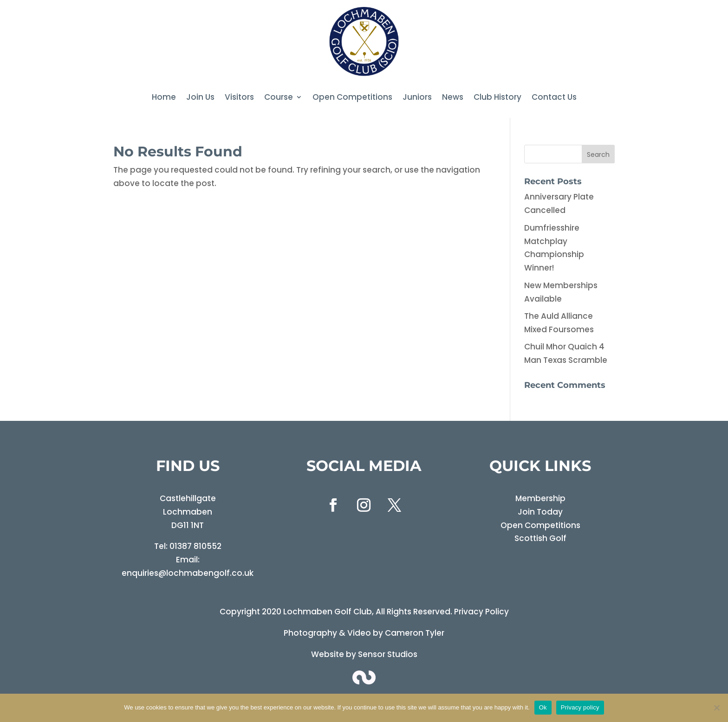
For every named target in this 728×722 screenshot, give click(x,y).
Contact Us (554, 98)
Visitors (239, 98)
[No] (716, 708)
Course (279, 98)
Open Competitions (352, 98)
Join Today (540, 512)
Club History (497, 98)
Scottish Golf (540, 538)
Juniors (417, 98)
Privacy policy (580, 707)
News (453, 98)
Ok (543, 707)
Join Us (200, 98)
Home (164, 98)
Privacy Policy (481, 612)
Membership (540, 498)
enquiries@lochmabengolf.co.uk (188, 573)
